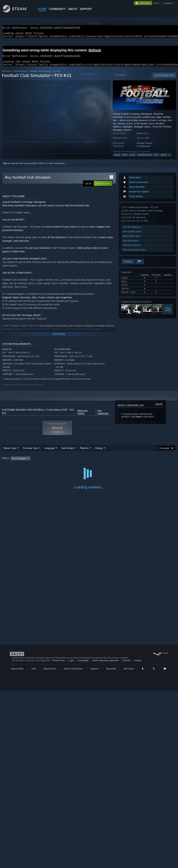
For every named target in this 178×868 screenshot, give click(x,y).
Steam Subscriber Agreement (106, 838)
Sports (164, 159)
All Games (7, 75)
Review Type (10, 452)
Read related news (132, 240)
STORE (42, 9)
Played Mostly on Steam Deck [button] (103, 462)
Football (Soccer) (145, 159)
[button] (103, 187)
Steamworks (50, 846)
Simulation (141, 215)
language (167, 3)
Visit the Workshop (132, 249)
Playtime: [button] (79, 462)
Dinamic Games (145, 147)
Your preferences (103, 416)
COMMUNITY (57, 9)
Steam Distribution (73, 846)
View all (159, 408)
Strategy (159, 215)
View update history (132, 236)
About (73, 9)
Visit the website (132, 231)
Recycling (111, 846)
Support (95, 846)
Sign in (6, 167)
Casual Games (20, 75)
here (139, 421)
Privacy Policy (58, 838)
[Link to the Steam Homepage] (18, 12)
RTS (156, 159)
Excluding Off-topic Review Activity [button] (53, 462)
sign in (157, 3)
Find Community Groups (134, 254)
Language (50, 452)
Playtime (84, 452)
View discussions (131, 245)
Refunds (126, 838)
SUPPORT (86, 9)
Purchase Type (30, 452)
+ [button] (170, 159)
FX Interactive (144, 150)
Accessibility (83, 838)
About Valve (17, 846)
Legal (71, 838)
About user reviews (83, 416)
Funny (133, 159)
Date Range (67, 452)
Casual (117, 159)
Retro (125, 159)
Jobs (34, 846)
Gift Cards (129, 846)
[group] (89, 463)
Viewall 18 (168, 313)
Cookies (138, 838)
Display (99, 452)
